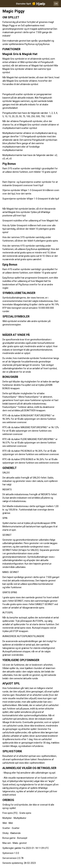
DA (56, 4)
